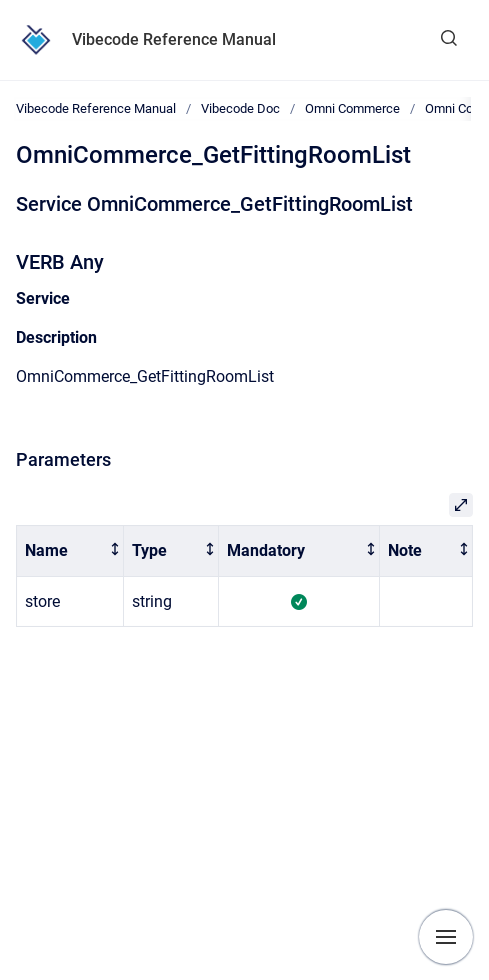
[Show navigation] (446, 937)
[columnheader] (70, 551)
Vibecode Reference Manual (174, 39)
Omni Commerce (352, 108)
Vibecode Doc (240, 108)
